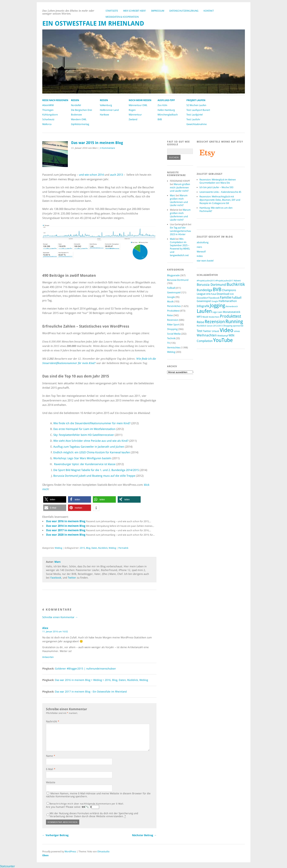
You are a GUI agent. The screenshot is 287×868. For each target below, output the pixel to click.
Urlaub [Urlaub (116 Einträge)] (215, 331)
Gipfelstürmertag (80, 124)
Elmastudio (104, 852)
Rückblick (103, 548)
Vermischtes (174, 348)
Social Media (174, 334)
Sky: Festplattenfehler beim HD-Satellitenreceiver (84, 435)
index (200, 256)
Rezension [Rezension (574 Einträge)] (215, 322)
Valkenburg (106, 105)
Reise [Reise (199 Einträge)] (200, 322)
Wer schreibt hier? (135, 11)
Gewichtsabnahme (197, 124)
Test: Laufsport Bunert (198, 110)
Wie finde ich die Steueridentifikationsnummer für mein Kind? (92, 423)
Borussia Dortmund (178, 280)
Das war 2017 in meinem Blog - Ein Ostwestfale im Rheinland (91, 692)
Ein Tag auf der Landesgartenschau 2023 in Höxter (180, 231)
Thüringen (48, 110)
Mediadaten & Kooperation (122, 17)
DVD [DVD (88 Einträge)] (232, 294)
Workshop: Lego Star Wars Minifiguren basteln (82, 458)
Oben (45, 855)
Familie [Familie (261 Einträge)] (225, 297)
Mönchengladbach (168, 115)
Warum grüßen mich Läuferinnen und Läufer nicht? (180, 188)
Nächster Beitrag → (144, 835)
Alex (45, 628)
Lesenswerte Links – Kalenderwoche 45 (220, 192)
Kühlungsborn (50, 115)
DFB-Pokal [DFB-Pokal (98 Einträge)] (211, 294)
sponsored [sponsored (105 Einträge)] (238, 326)
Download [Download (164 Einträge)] (223, 294)
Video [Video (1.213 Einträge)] (227, 330)
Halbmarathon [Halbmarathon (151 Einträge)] (228, 301)
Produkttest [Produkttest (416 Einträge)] (230, 316)
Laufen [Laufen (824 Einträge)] (204, 311)
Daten (94, 548)
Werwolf (201, 252)
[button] (55, 499)
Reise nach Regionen (55, 100)
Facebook (56, 578)
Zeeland (133, 119)
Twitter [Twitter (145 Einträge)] (207, 331)
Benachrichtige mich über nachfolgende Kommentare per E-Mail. (85, 804)
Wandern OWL (79, 119)
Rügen (132, 110)
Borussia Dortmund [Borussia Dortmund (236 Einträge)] (211, 285)
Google (171, 297)
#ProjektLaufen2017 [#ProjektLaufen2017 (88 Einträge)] (224, 281)
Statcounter (7, 866)
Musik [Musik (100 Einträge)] (205, 317)
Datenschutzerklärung (184, 11)
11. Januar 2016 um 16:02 (55, 632)
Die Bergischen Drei (81, 110)
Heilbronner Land (109, 110)
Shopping (172, 329)
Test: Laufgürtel (195, 115)
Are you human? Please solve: (73, 807)
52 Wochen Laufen (196, 105)
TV (168, 343)
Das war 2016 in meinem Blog (66, 521)
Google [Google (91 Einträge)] (215, 301)
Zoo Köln (162, 105)
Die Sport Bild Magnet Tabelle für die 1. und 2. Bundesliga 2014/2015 (96, 470)
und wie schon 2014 (91, 175)
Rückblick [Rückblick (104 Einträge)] (201, 326)
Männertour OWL (138, 105)
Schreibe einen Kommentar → (60, 617)
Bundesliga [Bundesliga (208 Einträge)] (204, 290)
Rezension (173, 320)
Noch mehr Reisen (140, 100)
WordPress (70, 852)
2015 (82, 548)
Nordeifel (76, 105)
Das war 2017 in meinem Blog (66, 530)
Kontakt (209, 11)
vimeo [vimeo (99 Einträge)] (237, 331)
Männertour (135, 115)
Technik (171, 338)
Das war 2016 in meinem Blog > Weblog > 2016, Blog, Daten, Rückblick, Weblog (101, 680)
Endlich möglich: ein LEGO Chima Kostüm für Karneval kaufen (92, 452)
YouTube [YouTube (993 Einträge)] (223, 340)
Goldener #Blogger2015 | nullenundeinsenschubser (85, 669)
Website (51, 782)
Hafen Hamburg (166, 110)
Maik (172, 239)
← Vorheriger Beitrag (55, 835)
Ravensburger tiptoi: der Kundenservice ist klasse (85, 464)
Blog (88, 548)
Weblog (58, 548)
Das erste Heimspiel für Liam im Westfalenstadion (84, 429)
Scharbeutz (48, 119)
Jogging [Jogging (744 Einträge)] (217, 305)
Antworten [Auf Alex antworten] (48, 657)
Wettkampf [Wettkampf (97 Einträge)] (223, 336)
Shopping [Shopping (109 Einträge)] (228, 326)
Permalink (123, 548)
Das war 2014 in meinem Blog (66, 526)
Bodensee (76, 115)
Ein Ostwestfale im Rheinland (93, 23)
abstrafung (203, 242)
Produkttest (173, 311)
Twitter (72, 578)
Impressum (158, 11)
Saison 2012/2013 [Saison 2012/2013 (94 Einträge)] (215, 326)
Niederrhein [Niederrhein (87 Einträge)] (214, 317)
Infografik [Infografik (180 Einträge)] (203, 306)
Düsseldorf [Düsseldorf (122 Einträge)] (203, 298)
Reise (170, 315)
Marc (58, 562)
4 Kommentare (108, 148)
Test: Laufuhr (193, 119)
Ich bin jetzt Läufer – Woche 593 (216, 187)
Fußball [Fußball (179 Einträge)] (237, 298)
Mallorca (47, 124)
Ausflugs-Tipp (166, 100)
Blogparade (173, 275)
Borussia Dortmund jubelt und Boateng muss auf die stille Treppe (94, 476)
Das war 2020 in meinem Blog (66, 535)
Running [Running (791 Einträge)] (234, 321)
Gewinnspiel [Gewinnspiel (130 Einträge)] (204, 301)
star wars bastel (205, 261)
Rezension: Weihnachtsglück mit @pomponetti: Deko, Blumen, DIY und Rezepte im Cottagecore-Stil (220, 200)
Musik (170, 302)
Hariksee (104, 115)
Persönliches (174, 306)
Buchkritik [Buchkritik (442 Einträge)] (236, 284)
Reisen (75, 100)
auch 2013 (116, 175)
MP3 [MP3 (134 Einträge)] (199, 317)
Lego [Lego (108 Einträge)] (215, 312)
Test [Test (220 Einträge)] (200, 331)
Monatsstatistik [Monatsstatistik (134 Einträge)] (232, 312)
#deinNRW (48, 105)
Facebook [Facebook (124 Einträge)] (214, 298)
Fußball (171, 288)
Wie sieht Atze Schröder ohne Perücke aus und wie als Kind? (91, 441)
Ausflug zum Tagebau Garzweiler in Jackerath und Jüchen (89, 447)
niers (199, 247)
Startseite (112, 11)
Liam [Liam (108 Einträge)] (220, 312)
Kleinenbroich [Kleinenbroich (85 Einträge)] (232, 306)
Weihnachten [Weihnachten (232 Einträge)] (207, 335)
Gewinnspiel (174, 292)
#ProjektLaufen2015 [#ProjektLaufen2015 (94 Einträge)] (206, 281)
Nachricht (53, 721)
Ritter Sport (173, 325)
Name (51, 756)
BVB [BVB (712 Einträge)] (217, 289)
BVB (160, 119)
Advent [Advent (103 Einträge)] (237, 281)
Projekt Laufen (196, 100)
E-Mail (51, 769)
